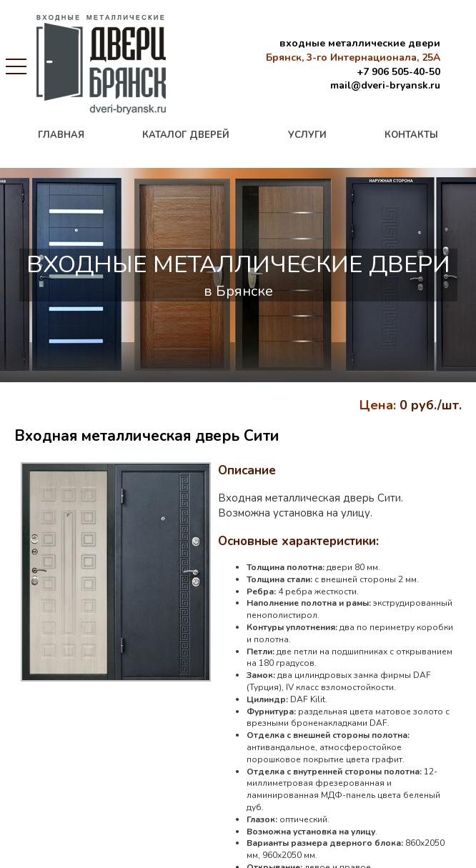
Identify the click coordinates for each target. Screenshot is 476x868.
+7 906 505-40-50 (398, 72)
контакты (411, 135)
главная (61, 135)
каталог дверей (186, 135)
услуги (307, 135)
